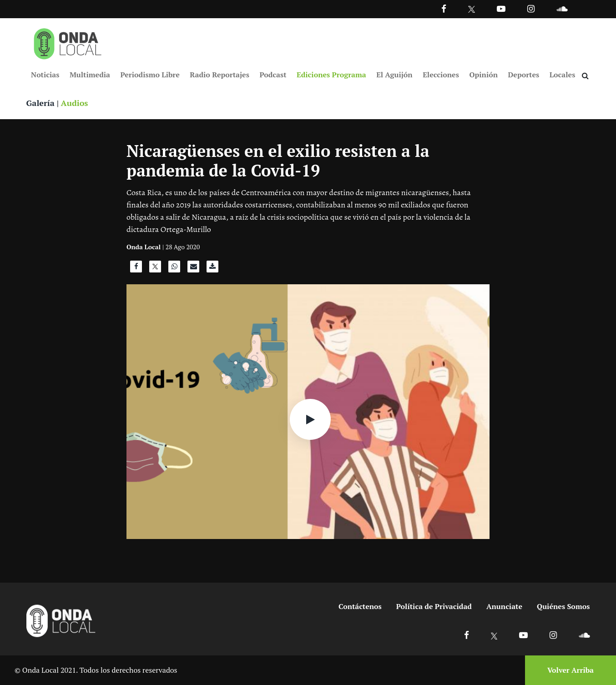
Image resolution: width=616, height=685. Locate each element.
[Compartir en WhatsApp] (174, 269)
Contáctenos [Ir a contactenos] (360, 606)
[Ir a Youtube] (501, 8)
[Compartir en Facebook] (136, 269)
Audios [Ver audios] (75, 103)
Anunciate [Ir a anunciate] (504, 606)
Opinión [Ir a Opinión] (483, 75)
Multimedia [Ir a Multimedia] (90, 75)
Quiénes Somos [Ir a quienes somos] (563, 606)
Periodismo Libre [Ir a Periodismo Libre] (150, 75)
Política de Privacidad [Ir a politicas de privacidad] (434, 606)
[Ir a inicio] (68, 42)
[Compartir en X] (155, 269)
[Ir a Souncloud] (562, 8)
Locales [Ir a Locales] (563, 75)
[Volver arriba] (568, 670)
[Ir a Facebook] (467, 635)
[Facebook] (444, 8)
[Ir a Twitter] (472, 9)
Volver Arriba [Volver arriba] (571, 670)
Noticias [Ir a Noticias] (45, 75)
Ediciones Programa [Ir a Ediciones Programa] (331, 75)
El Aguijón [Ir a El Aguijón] (394, 75)
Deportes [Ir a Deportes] (524, 75)
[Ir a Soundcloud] (584, 635)
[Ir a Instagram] (531, 8)
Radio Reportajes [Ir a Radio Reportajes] (220, 75)
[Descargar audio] (212, 269)
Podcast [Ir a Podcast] (273, 75)
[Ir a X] (494, 635)
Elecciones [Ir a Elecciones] (441, 75)
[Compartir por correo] (193, 269)
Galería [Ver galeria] (40, 103)
